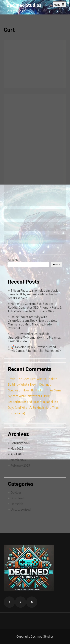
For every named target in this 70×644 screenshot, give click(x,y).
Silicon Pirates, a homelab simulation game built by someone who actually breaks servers (34, 294)
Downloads (18, 498)
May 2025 (17, 449)
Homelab (17, 504)
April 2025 (17, 454)
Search (13, 260)
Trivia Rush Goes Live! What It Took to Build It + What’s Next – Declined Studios (33, 385)
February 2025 (20, 465)
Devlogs (16, 493)
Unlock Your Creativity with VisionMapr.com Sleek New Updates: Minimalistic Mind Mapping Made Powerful (32, 322)
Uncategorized (21, 509)
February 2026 (20, 443)
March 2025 (18, 460)
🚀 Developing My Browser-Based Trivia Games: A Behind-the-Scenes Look (35, 349)
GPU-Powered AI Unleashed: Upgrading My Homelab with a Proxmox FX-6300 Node (34, 338)
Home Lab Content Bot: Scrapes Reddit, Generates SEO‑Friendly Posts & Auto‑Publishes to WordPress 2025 (35, 307)
